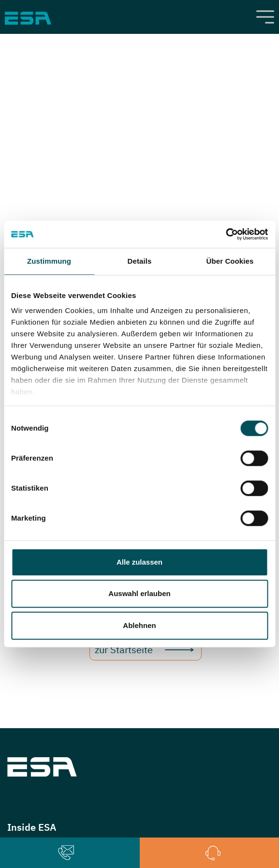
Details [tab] (140, 261)
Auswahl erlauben (139, 593)
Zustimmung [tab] (49, 261)
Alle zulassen (139, 562)
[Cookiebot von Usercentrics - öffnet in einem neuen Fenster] (226, 234)
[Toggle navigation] (265, 17)
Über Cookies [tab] (230, 261)
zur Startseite (124, 650)
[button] (66, 853)
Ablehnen (139, 625)
